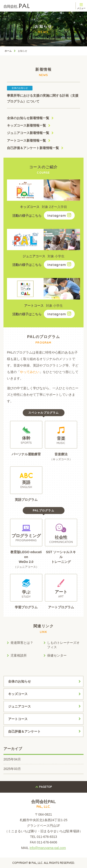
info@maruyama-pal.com (48, 848)
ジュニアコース (28, 133)
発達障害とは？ (22, 643)
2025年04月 (12, 759)
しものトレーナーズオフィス (63, 645)
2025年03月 (12, 769)
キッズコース (26, 125)
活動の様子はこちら (43, 216)
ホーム (8, 51)
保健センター (57, 655)
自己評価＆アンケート (33, 148)
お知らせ (23, 51)
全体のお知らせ (28, 118)
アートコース (26, 140)
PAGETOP (46, 787)
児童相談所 (19, 655)
